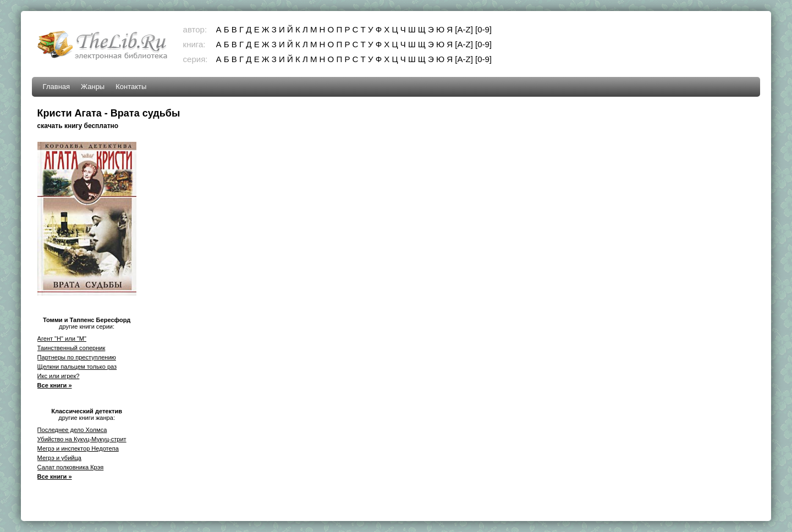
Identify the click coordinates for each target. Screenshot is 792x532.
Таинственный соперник (71, 348)
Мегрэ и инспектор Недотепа (78, 448)
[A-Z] (464, 29)
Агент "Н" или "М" (62, 339)
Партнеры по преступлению (77, 357)
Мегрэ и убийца (59, 458)
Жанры (93, 87)
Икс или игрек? (59, 376)
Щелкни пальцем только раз (77, 367)
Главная (56, 87)
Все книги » (55, 385)
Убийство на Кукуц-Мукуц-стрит (82, 439)
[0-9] (483, 29)
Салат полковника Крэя (71, 467)
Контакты (131, 87)
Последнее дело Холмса (72, 430)
